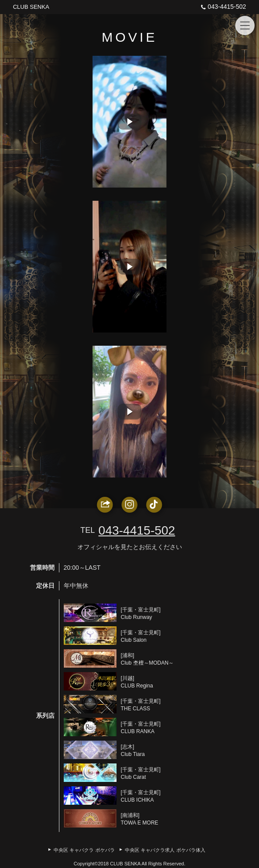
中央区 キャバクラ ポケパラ (84, 850)
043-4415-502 (222, 7)
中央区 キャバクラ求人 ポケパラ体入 (165, 850)
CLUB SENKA (31, 7)
